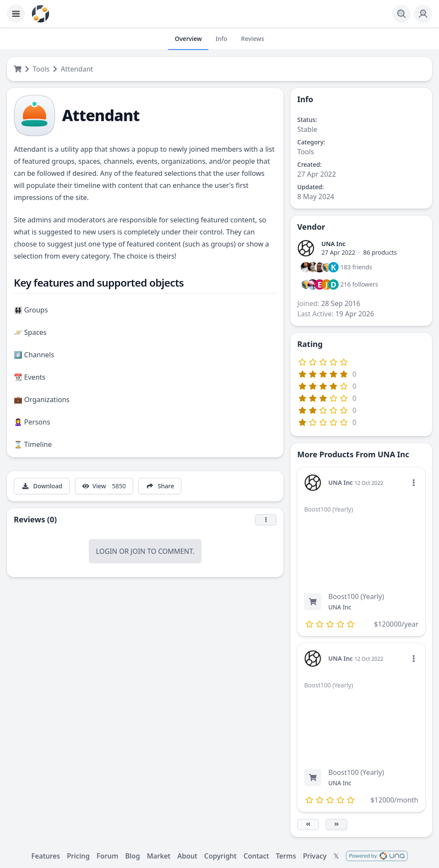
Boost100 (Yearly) (356, 596)
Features (46, 856)
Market (159, 856)
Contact (256, 856)
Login (106, 551)
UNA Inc (333, 244)
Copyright (220, 856)
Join (138, 551)
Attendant (77, 69)
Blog (132, 856)
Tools (41, 69)
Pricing (78, 856)
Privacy (315, 856)
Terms (286, 856)
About (187, 856)
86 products (380, 252)
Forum (107, 856)
